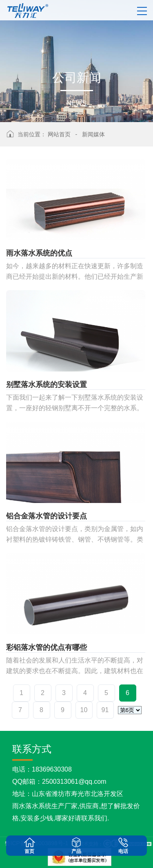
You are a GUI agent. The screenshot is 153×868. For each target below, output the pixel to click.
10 (84, 710)
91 (105, 710)
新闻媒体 (93, 134)
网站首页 (59, 134)
